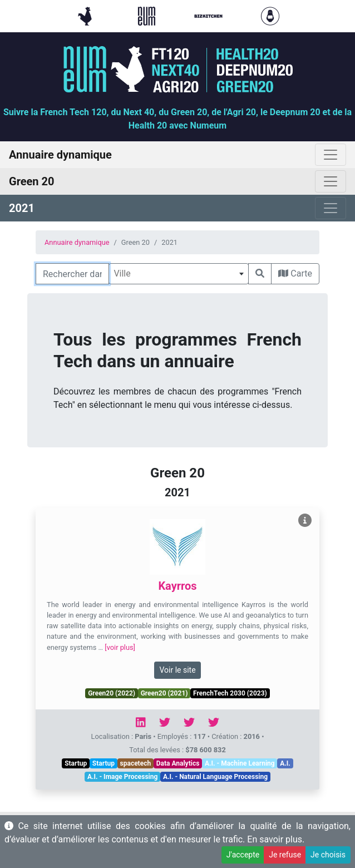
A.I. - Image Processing (122, 777)
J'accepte (243, 855)
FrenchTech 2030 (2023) (230, 693)
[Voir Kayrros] (305, 521)
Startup (76, 763)
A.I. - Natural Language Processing (215, 777)
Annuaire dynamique (77, 242)
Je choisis (328, 855)
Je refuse (285, 855)
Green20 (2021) (164, 693)
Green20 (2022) (112, 693)
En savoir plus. (276, 839)
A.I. (285, 763)
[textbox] (179, 274)
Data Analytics (178, 763)
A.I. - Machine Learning (240, 763)
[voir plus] (120, 647)
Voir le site (177, 670)
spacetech (136, 763)
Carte (295, 273)
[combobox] (179, 274)
